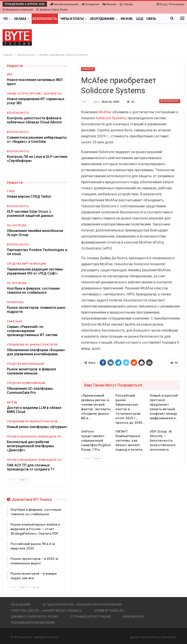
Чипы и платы (72, 19)
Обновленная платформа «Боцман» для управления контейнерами (36, 352)
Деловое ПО (53, 94)
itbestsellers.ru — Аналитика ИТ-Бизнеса (46, 611)
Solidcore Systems (111, 118)
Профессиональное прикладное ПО (34, 437)
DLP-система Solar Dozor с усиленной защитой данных (30, 214)
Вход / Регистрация (171, 4)
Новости (88, 69)
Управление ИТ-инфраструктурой (32, 345)
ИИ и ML (127, 19)
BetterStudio (169, 637)
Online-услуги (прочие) (24, 94)
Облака (20, 19)
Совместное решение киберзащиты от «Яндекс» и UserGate (37, 140)
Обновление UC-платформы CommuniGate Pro (30, 391)
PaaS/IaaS (15, 321)
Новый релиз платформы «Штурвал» (37, 427)
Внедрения (90, 4)
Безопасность (45, 19)
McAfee (105, 112)
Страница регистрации (91, 617)
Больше (153, 19)
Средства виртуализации (26, 264)
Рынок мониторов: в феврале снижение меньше (31, 371)
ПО (6, 19)
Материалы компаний (18, 10)
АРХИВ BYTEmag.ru (109, 611)
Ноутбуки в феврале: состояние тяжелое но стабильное (33, 290)
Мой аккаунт (134, 617)
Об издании (21, 605)
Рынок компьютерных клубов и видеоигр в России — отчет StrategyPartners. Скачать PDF (35, 529)
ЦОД (140, 19)
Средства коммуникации (26, 383)
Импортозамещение (64, 4)
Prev (87, 459)
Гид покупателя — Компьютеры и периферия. (83, 605)
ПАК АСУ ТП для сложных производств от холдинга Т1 (31, 467)
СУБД (11, 191)
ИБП (10, 74)
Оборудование (102, 19)
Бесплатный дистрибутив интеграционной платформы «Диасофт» (30, 446)
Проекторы (15, 302)
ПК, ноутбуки (17, 225)
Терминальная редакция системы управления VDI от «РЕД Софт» (35, 271)
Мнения (109, 4)
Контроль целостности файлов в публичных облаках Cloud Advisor (35, 120)
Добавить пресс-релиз (52, 10)
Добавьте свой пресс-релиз (35, 617)
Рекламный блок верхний (33, 623)
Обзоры (126, 4)
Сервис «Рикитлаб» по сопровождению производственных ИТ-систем (32, 331)
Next (98, 459)
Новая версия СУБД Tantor (29, 196)
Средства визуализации (25, 364)
